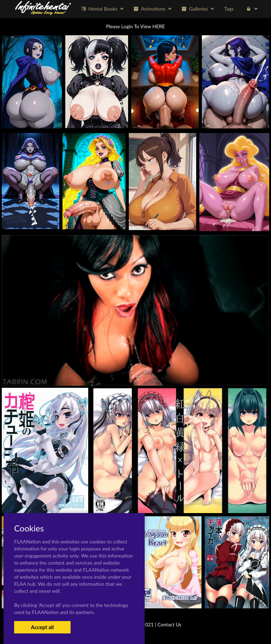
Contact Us (169, 624)
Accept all (42, 627)
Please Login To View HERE (136, 26)
